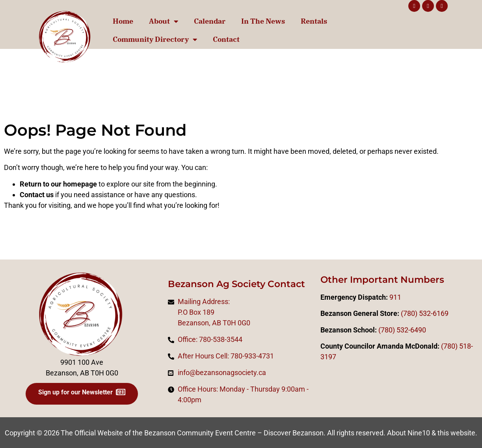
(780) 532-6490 (402, 330)
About (164, 21)
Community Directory (155, 39)
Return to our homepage (58, 184)
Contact (226, 39)
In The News (263, 21)
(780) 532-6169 (425, 313)
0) (454, 346)
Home (123, 21)
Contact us (37, 195)
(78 (446, 346)
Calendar (210, 21)
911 (395, 297)
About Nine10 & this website (431, 433)
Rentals (314, 21)
